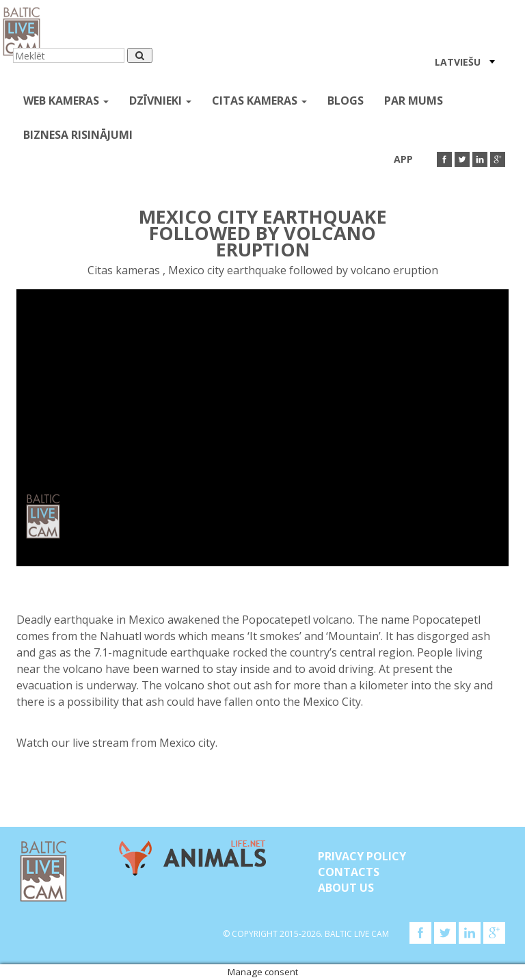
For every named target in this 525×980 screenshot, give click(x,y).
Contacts (349, 872)
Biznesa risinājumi (78, 135)
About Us (346, 888)
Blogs (346, 101)
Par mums (414, 101)
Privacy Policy (362, 856)
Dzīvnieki (160, 101)
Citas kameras (259, 101)
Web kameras (66, 101)
